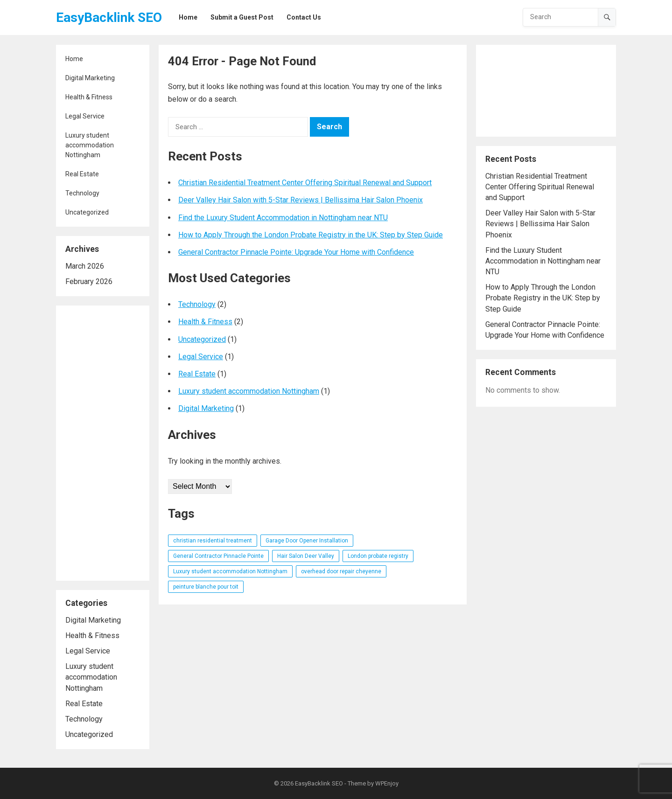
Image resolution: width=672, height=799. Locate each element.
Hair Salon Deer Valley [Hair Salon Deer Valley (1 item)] (306, 556)
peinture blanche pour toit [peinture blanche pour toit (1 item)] (206, 587)
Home (74, 59)
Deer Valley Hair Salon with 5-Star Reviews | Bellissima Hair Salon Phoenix (301, 200)
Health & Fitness (89, 97)
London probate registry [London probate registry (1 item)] (378, 556)
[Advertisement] (103, 443)
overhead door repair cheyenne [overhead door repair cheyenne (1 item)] (341, 571)
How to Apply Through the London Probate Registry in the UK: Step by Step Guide (311, 235)
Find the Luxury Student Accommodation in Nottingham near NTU (283, 218)
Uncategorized (87, 212)
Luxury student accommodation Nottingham (90, 145)
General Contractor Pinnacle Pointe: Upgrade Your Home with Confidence (296, 252)
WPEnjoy (387, 783)
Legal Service (85, 116)
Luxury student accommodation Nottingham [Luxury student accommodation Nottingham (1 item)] (230, 571)
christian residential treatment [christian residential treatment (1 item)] (213, 541)
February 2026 (89, 281)
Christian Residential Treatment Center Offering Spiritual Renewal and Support (305, 183)
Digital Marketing (90, 78)
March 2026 (85, 266)
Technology (82, 193)
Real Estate (82, 174)
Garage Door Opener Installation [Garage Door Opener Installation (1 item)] (307, 541)
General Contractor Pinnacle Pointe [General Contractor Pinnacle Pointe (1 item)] (218, 556)
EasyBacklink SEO (109, 17)
